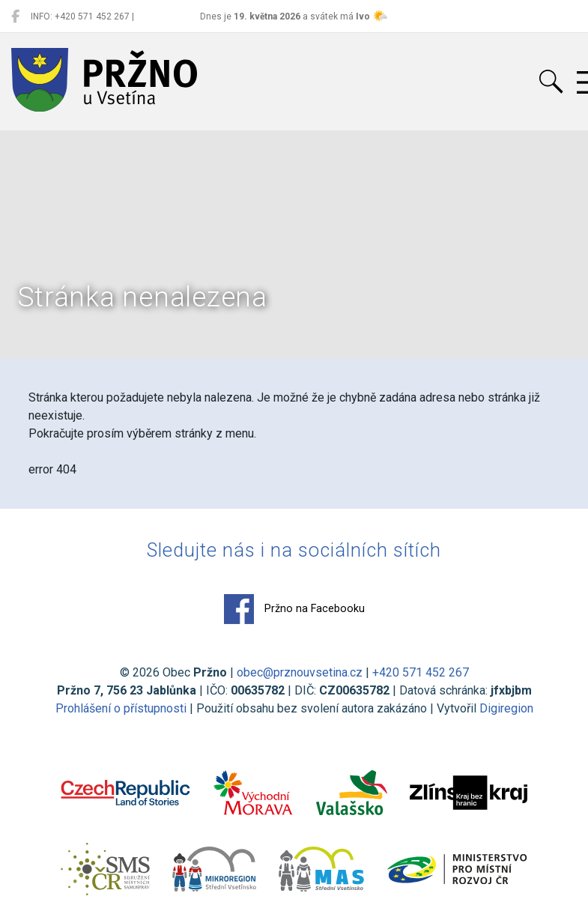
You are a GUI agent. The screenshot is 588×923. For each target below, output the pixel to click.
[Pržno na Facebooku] (15, 16)
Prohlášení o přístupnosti (121, 708)
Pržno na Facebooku (294, 609)
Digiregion (506, 708)
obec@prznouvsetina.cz (300, 672)
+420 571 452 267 (421, 672)
